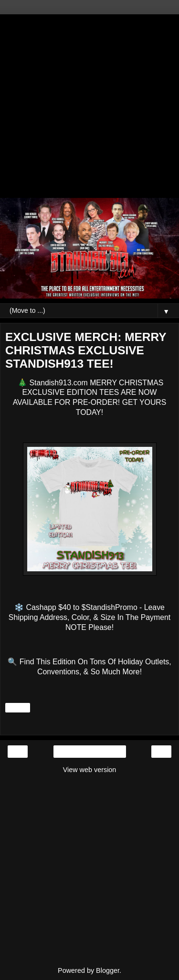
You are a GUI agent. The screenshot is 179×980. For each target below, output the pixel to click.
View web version (90, 770)
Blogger (108, 970)
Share (18, 708)
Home (89, 752)
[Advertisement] (89, 104)
